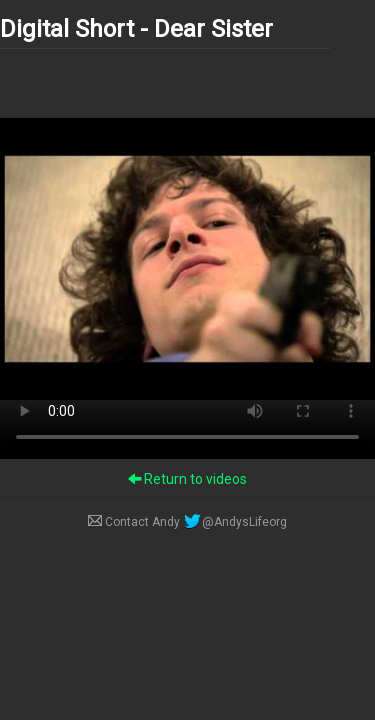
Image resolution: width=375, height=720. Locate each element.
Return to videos (187, 479)
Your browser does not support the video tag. (187, 259)
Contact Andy (135, 522)
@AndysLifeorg (235, 522)
